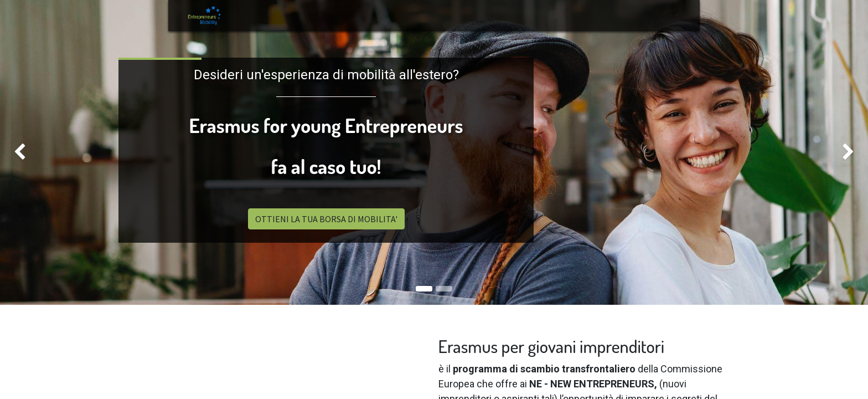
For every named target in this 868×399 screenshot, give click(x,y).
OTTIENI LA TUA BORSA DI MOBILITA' (326, 219)
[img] (35, 152)
